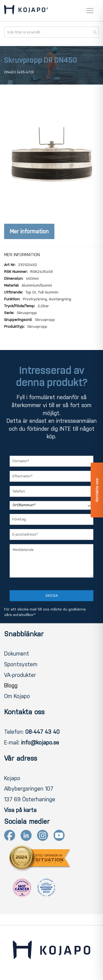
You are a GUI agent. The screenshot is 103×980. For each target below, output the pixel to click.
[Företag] (51, 519)
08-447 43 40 (42, 732)
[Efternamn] (51, 476)
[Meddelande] (51, 561)
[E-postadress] (51, 534)
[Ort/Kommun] (51, 505)
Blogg (11, 685)
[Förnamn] (51, 461)
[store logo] (26, 11)
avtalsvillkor (23, 615)
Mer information (29, 231)
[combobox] (51, 32)
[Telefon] (51, 491)
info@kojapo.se (40, 743)
